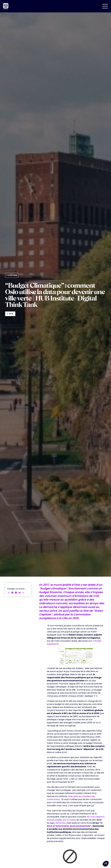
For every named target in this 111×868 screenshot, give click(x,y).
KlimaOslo (60, 823)
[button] (105, 6)
